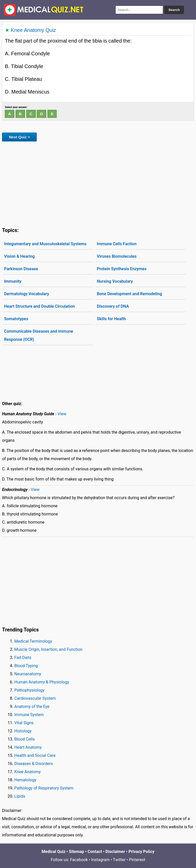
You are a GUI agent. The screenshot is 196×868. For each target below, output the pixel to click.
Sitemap (77, 852)
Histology (23, 731)
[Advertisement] (98, 183)
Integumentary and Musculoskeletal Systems (45, 244)
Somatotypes (16, 319)
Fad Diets (23, 658)
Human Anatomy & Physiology (42, 682)
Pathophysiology (29, 690)
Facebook (79, 860)
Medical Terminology (33, 641)
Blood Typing (26, 666)
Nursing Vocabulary (115, 281)
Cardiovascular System (35, 698)
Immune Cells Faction (117, 244)
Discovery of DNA (113, 306)
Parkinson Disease (21, 269)
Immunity (13, 281)
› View (61, 414)
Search (174, 10)
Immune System (29, 715)
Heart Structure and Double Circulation (39, 306)
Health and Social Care (35, 755)
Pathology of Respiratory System (44, 788)
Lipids (20, 796)
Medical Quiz (53, 852)
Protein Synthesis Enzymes (122, 269)
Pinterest (137, 860)
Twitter (119, 860)
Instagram (100, 860)
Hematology (25, 780)
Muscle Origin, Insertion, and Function (48, 649)
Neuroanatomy (28, 674)
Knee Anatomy (27, 772)
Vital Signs (24, 723)
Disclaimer (115, 852)
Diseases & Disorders (34, 764)
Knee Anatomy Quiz (34, 30)
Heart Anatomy (28, 747)
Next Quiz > (19, 137)
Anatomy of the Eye (32, 707)
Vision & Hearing (19, 256)
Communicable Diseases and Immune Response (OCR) (39, 335)
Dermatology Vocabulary (27, 294)
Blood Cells (24, 739)
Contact (95, 852)
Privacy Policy (142, 852)
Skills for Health (111, 319)
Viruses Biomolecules (117, 256)
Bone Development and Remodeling (129, 294)
